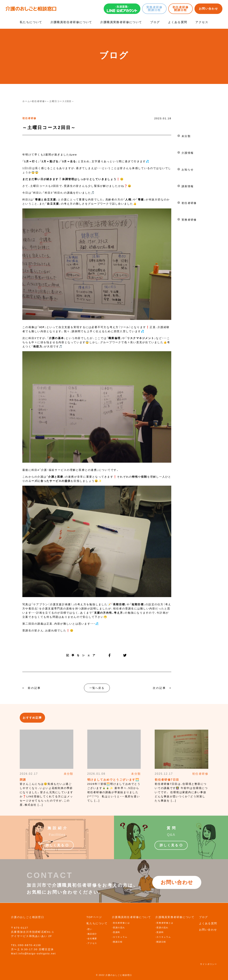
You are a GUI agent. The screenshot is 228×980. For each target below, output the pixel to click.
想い (90, 929)
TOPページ (94, 917)
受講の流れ (119, 928)
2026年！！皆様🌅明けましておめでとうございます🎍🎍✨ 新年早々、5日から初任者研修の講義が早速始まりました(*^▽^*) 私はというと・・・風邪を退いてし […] (114, 792)
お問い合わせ (208, 9)
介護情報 (188, 153)
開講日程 (118, 942)
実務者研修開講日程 (154, 9)
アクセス (202, 22)
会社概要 (92, 939)
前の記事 (34, 688)
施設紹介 (92, 934)
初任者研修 (29, 118)
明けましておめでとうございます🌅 (113, 780)
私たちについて (31, 22)
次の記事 (159, 688)
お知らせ (188, 170)
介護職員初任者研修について (71, 22)
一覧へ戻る (97, 688)
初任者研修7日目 (167, 780)
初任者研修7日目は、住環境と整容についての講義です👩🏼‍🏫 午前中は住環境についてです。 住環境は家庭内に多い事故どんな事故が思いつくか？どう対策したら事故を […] (181, 792)
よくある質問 (178, 22)
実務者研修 (189, 220)
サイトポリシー (209, 964)
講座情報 (188, 186)
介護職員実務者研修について (121, 22)
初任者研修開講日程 (181, 9)
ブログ (155, 22)
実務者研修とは (165, 923)
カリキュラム (120, 937)
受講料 (117, 932)
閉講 (23, 780)
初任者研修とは (121, 923)
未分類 (186, 136)
